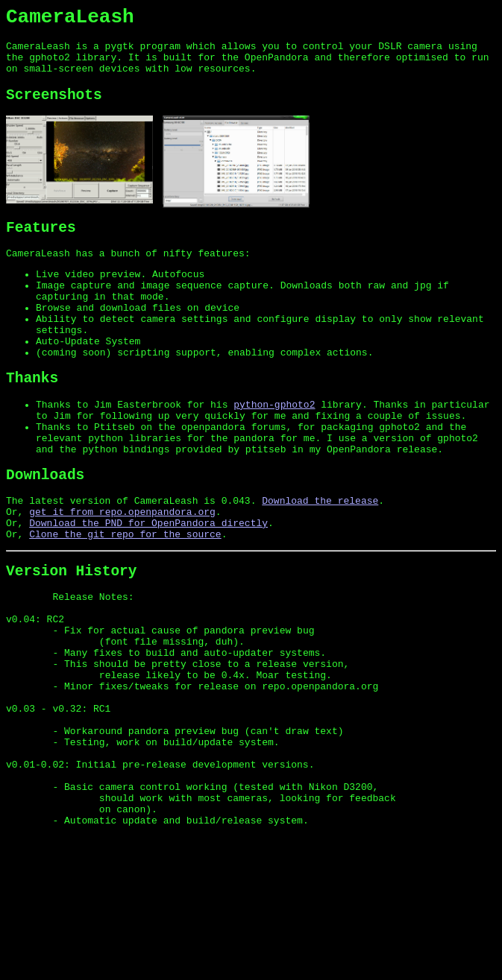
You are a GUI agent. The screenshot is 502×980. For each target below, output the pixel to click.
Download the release (320, 560)
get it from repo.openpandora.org (122, 573)
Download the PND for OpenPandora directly (148, 587)
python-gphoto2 (274, 449)
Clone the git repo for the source (125, 600)
